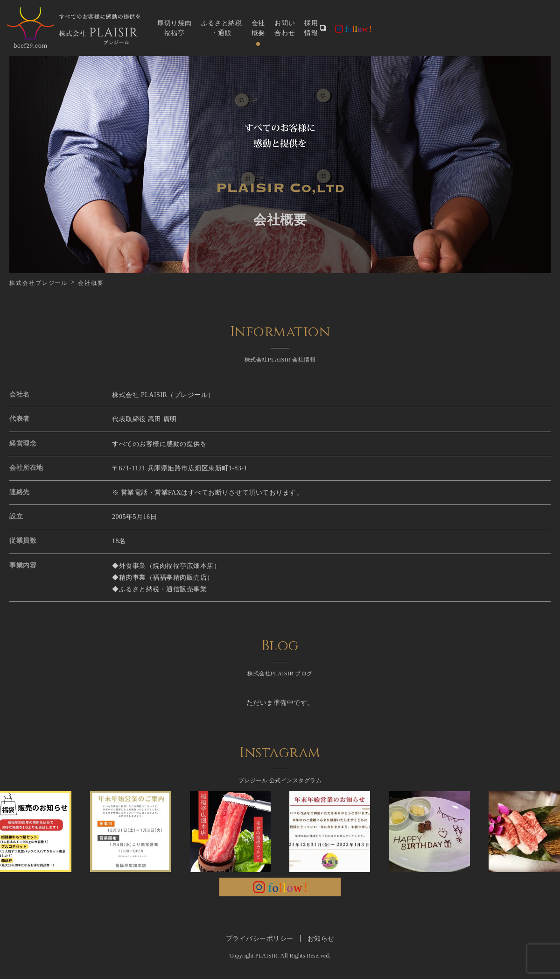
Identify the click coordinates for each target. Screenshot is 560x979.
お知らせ (321, 939)
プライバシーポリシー (260, 939)
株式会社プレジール (38, 283)
